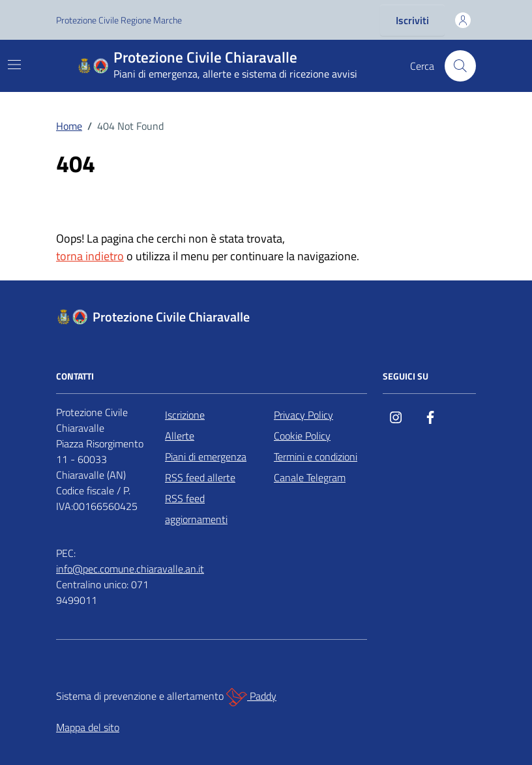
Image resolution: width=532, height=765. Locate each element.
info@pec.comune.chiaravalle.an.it (130, 569)
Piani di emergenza (206, 457)
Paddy (251, 697)
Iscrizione (185, 415)
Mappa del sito (88, 727)
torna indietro (90, 256)
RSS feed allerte (200, 477)
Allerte (180, 436)
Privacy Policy (303, 415)
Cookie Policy (302, 436)
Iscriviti (412, 20)
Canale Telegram (310, 477)
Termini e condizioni (316, 457)
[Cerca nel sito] (460, 66)
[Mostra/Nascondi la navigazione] (14, 65)
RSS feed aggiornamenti (196, 509)
